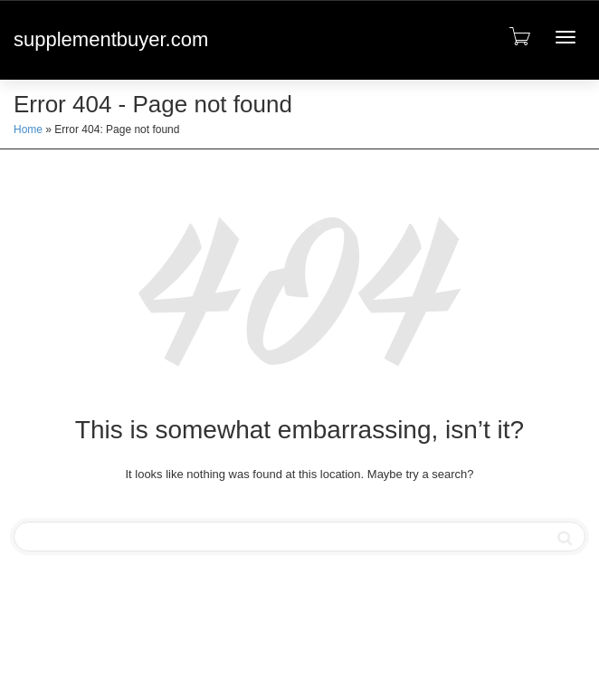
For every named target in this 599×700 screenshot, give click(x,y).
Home (28, 129)
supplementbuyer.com (111, 39)
